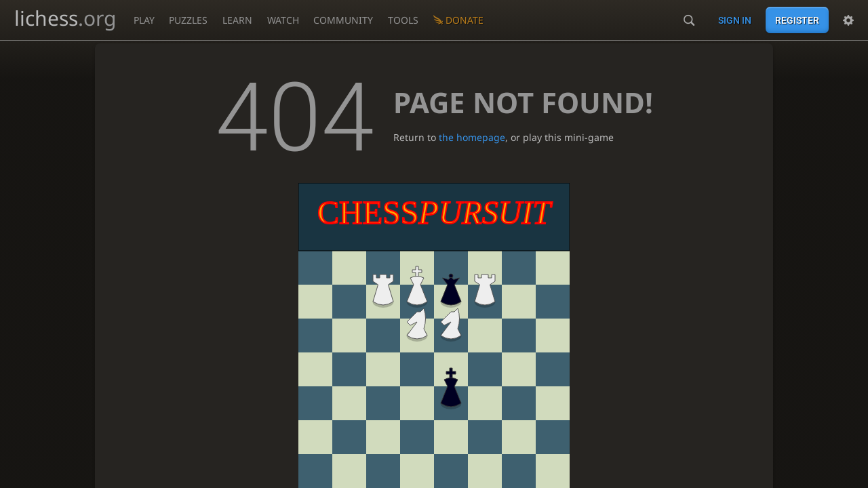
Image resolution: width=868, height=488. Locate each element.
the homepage (472, 137)
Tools (403, 20)
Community (343, 20)
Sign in (735, 20)
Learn (237, 20)
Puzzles (188, 20)
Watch (283, 20)
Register (797, 20)
